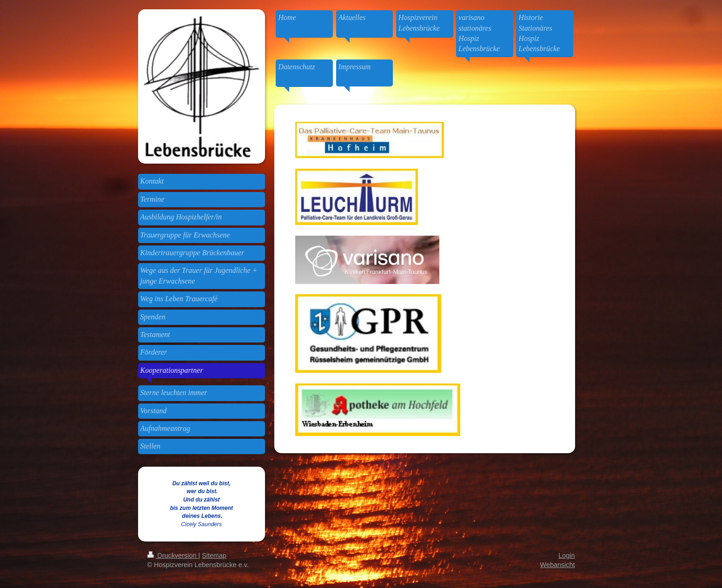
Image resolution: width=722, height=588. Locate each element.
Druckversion (173, 555)
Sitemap (214, 555)
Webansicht (558, 565)
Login (566, 555)
